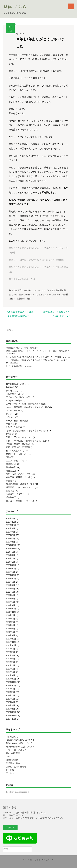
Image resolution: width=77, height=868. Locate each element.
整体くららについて (28, 295)
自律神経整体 (12, 760)
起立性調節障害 (13, 753)
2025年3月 (10, 535)
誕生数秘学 (11, 497)
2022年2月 (10, 602)
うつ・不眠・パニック (16, 750)
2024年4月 (10, 559)
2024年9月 (10, 552)
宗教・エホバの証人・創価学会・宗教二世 (25, 441)
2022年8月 (10, 582)
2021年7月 (10, 619)
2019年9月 (10, 689)
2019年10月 (11, 686)
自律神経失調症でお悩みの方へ (20, 747)
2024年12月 (11, 545)
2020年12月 (11, 639)
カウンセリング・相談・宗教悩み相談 (23, 404)
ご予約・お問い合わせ (16, 767)
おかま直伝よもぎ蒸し (22, 290)
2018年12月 (11, 712)
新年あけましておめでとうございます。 (57, 314)
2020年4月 (10, 665)
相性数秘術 (11, 467)
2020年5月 (10, 662)
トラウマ (10, 417)
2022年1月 (10, 605)
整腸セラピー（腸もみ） (50, 295)
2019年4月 (10, 702)
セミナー (10, 414)
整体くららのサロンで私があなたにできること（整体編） (37, 260)
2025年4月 (10, 532)
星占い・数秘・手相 (15, 461)
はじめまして (12, 737)
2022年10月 (11, 579)
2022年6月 (10, 589)
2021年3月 (10, 629)
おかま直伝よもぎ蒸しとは (22, 279)
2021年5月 (10, 622)
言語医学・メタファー (16, 494)
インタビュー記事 (14, 401)
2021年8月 (10, 615)
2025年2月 (10, 539)
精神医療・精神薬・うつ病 (18, 477)
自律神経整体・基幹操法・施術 (20, 484)
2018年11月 (11, 716)
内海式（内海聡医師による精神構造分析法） (26, 431)
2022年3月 (10, 599)
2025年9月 (10, 528)
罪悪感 (9, 481)
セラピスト (11, 770)
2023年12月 (11, 565)
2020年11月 (11, 642)
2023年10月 (11, 569)
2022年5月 (10, 592)
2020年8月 (10, 652)
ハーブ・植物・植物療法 (17, 421)
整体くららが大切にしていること (21, 743)
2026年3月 (10, 519)
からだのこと (12, 391)
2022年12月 (11, 575)
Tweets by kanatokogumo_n (17, 792)
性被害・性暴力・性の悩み (18, 444)
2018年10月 (11, 719)
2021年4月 (10, 625)
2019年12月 (11, 679)
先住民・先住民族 (14, 427)
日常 (8, 457)
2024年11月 (11, 549)
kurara (21, 33)
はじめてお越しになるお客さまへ (21, 740)
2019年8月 (10, 692)
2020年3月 (10, 669)
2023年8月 (10, 572)
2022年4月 (10, 595)
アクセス (10, 773)
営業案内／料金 (13, 763)
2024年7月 (10, 555)
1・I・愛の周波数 (14, 366)
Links (8, 757)
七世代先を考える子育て (17, 348)
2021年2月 (10, 632)
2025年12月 (11, 522)
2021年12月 (11, 609)
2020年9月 (10, 649)
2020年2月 (10, 672)
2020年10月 (11, 645)
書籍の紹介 (11, 464)
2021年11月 (11, 612)
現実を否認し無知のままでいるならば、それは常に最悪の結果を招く (38, 351)
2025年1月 (10, 542)
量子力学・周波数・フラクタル (20, 501)
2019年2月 (10, 705)
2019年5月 (10, 699)
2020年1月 (10, 675)
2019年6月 (10, 695)
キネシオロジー (13, 411)
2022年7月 (10, 585)
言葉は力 (10, 491)
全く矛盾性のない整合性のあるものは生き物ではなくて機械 (33, 357)
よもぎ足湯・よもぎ (15, 394)
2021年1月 (10, 635)
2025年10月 (11, 525)
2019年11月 (11, 682)
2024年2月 (10, 562)
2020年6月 (10, 659)
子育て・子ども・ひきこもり (19, 437)
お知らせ (10, 387)
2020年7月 (10, 656)
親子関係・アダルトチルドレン (20, 487)
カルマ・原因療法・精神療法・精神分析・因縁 (27, 407)
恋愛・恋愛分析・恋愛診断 (18, 447)
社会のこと (11, 471)
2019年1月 (10, 709)
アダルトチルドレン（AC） (18, 397)
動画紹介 (10, 434)
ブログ (15, 295)
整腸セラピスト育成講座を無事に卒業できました (20, 314)
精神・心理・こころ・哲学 (18, 474)
